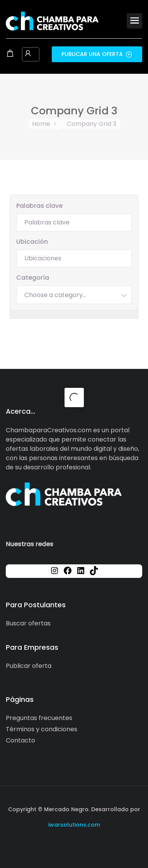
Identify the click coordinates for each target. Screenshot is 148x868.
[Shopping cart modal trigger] (10, 54)
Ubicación (32, 242)
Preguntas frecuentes (39, 718)
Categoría (33, 278)
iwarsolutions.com (74, 825)
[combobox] (74, 295)
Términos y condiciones (42, 729)
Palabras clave (39, 206)
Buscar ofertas (28, 623)
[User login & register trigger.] (28, 54)
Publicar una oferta (97, 54)
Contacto (20, 740)
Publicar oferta (29, 666)
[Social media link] (74, 843)
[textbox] (55, 295)
